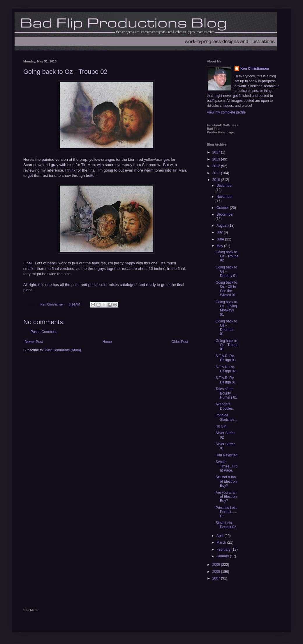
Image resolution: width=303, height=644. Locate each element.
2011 (217, 173)
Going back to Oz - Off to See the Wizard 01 (226, 289)
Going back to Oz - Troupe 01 (227, 345)
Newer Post (34, 342)
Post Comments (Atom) (63, 350)
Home (107, 342)
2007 (217, 578)
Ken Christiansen (255, 69)
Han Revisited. (227, 455)
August (222, 226)
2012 (217, 166)
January (223, 556)
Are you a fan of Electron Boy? (226, 497)
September (225, 214)
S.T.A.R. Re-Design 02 (226, 369)
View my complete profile (226, 112)
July (220, 232)
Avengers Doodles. (225, 406)
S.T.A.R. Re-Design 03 (226, 358)
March (222, 542)
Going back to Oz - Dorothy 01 (226, 272)
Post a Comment (44, 332)
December (224, 186)
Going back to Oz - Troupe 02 (227, 256)
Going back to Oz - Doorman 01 (226, 328)
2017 (217, 152)
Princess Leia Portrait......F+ (226, 512)
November (224, 197)
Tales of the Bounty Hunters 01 (226, 393)
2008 (217, 572)
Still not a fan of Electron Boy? (226, 481)
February (224, 549)
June (221, 239)
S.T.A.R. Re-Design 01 (226, 380)
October (223, 208)
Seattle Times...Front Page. (227, 466)
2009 (217, 565)
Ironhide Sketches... (226, 417)
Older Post (180, 342)
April (220, 536)
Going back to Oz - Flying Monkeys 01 (226, 308)
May (220, 246)
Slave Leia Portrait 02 (226, 525)
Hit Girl (221, 426)
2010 (217, 180)
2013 (217, 159)
